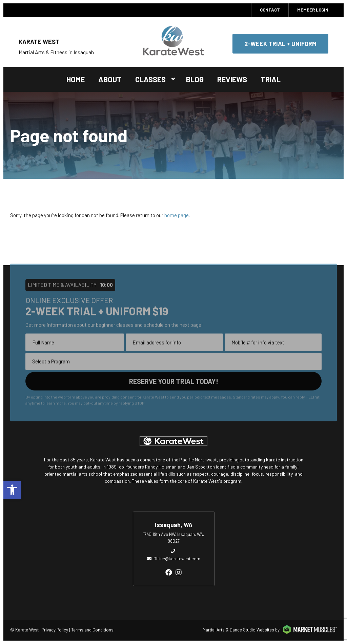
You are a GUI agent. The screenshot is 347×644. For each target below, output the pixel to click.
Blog (195, 79)
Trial (271, 79)
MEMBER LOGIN (313, 10)
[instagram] (179, 572)
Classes (150, 79)
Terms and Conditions (92, 630)
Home (76, 79)
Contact (270, 10)
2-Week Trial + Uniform (280, 44)
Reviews (232, 79)
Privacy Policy (55, 630)
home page (177, 215)
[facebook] (169, 572)
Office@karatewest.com (177, 559)
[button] (12, 490)
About (110, 79)
